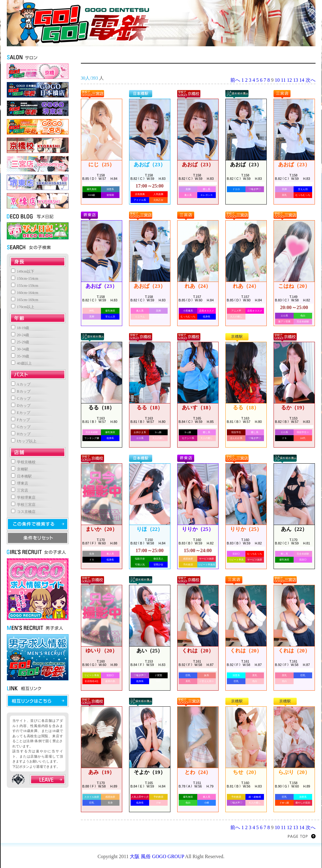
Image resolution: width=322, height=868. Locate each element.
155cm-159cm (25, 286)
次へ (311, 80)
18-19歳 (20, 328)
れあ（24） (198, 286)
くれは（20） (198, 651)
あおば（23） (149, 165)
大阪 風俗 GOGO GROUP (157, 856)
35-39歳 (20, 356)
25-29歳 (20, 342)
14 (302, 80)
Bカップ (21, 391)
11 (283, 80)
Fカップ (21, 420)
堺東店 (20, 483)
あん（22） (294, 529)
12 (290, 80)
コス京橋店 (23, 512)
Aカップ (21, 384)
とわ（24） (198, 772)
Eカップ (21, 413)
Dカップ (21, 406)
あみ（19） (101, 772)
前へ (235, 80)
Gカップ (21, 427)
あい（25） (150, 651)
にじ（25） (101, 165)
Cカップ (21, 399)
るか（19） (294, 408)
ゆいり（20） (101, 651)
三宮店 (20, 490)
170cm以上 (23, 307)
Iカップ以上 (24, 441)
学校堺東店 (23, 498)
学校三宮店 (23, 505)
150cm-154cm (25, 279)
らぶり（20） (294, 772)
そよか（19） (149, 772)
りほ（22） (150, 529)
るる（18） (101, 408)
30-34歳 (20, 349)
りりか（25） (198, 529)
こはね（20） (294, 286)
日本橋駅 (21, 476)
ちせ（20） (246, 772)
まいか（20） (101, 529)
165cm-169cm (25, 300)
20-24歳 (20, 335)
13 (296, 80)
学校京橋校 (23, 462)
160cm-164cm (25, 293)
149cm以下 (23, 271)
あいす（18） (198, 408)
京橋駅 (20, 469)
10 (277, 80)
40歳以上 (21, 363)
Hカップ (21, 434)
